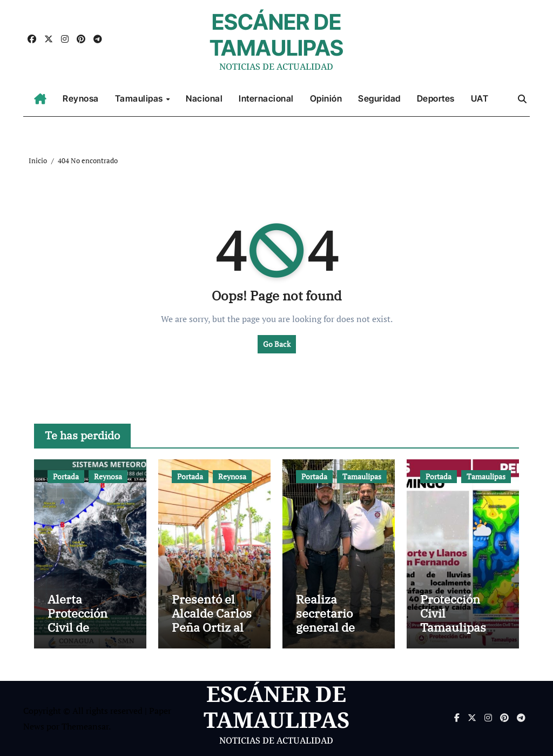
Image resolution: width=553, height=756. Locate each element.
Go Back (277, 344)
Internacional (266, 98)
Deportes (436, 98)
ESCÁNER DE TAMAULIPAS (276, 35)
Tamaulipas (140, 98)
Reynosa (81, 98)
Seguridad (379, 98)
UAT (480, 98)
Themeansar (85, 726)
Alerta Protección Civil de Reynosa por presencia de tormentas (83, 635)
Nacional (204, 98)
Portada (66, 476)
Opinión (326, 98)
